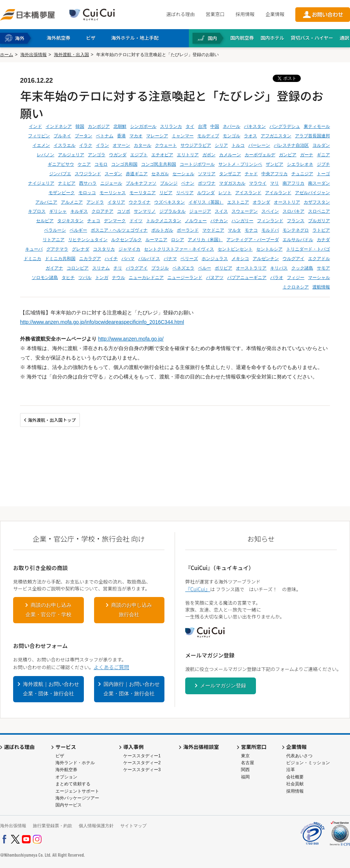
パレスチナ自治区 (291, 145)
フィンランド (270, 221)
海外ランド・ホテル (75, 763)
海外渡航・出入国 (71, 55)
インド (35, 126)
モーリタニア (143, 193)
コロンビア (78, 268)
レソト (225, 193)
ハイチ (111, 259)
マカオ (136, 136)
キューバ (34, 249)
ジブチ (323, 164)
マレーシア (157, 136)
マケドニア (213, 230)
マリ (275, 183)
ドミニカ (32, 259)
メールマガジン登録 (223, 686)
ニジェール (111, 183)
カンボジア (99, 126)
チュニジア (302, 174)
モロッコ (87, 193)
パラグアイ (137, 268)
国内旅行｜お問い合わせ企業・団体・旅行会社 (132, 689)
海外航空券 (66, 770)
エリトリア (188, 155)
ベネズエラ (183, 268)
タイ (190, 126)
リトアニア (54, 240)
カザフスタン (317, 202)
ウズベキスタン (170, 202)
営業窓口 (215, 14)
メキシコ (240, 259)
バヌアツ (215, 278)
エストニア (238, 202)
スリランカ (171, 126)
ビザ (60, 756)
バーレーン (259, 145)
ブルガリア (319, 221)
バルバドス (149, 259)
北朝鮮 (120, 126)
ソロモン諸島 (45, 278)
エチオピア (162, 155)
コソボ (124, 211)
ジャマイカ (129, 249)
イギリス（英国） (206, 202)
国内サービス (69, 805)
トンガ (102, 278)
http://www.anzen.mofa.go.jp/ (131, 339)
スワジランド (88, 174)
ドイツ (136, 221)
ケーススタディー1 (142, 756)
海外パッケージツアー (77, 798)
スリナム (101, 268)
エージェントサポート (77, 791)
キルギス (79, 211)
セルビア (45, 221)
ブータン (83, 136)
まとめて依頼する (73, 784)
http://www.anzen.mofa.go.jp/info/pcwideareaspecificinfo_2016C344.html (102, 322)
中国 (215, 126)
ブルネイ (62, 136)
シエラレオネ (300, 164)
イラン (102, 145)
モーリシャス (113, 193)
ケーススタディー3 (142, 770)
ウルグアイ (293, 259)
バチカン (219, 221)
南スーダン (319, 183)
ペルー (205, 268)
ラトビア (321, 230)
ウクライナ (140, 202)
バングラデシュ (285, 126)
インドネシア (59, 126)
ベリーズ (189, 259)
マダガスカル (232, 183)
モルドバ (270, 230)
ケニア (84, 164)
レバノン (46, 155)
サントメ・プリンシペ (240, 164)
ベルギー (78, 230)
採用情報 (245, 14)
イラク (86, 145)
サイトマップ (133, 826)
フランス (296, 221)
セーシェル (183, 174)
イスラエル (65, 145)
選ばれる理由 (180, 14)
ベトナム (105, 136)
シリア (221, 145)
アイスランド (248, 193)
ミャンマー (183, 136)
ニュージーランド (185, 278)
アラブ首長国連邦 (312, 136)
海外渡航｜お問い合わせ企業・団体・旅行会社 (51, 689)
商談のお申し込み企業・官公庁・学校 (48, 610)
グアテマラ (57, 249)
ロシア (178, 240)
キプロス (37, 211)
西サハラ (88, 183)
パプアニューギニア (247, 278)
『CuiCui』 (198, 589)
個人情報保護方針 (96, 826)
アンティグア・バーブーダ (253, 240)
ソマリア (207, 174)
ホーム (7, 55)
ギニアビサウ (61, 164)
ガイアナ (54, 268)
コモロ (101, 164)
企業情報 (275, 14)
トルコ (238, 145)
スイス (221, 211)
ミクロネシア (296, 287)
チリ (118, 268)
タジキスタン (70, 221)
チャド (251, 174)
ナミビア (67, 183)
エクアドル (319, 259)
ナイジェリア (41, 183)
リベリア (185, 193)
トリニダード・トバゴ (308, 249)
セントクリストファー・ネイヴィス (179, 249)
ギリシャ (58, 211)
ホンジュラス (215, 259)
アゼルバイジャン (312, 193)
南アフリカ (293, 183)
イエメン (41, 145)
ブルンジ (169, 183)
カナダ (323, 240)
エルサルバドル (298, 240)
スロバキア (293, 211)
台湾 (202, 126)
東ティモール (317, 126)
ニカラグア (90, 259)
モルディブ (208, 136)
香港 (121, 136)
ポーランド (188, 230)
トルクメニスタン (164, 221)
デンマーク (115, 221)
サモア (323, 268)
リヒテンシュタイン (88, 240)
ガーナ (307, 155)
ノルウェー (196, 221)
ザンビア (275, 164)
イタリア (116, 202)
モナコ (251, 230)
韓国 (80, 126)
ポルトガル (162, 230)
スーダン (113, 174)
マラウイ (258, 183)
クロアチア (102, 211)
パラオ (277, 278)
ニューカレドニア (146, 278)
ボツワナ (207, 183)
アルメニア (72, 202)
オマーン (121, 145)
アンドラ (95, 202)
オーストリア (287, 202)
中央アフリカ (275, 174)
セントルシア (269, 249)
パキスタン (255, 126)
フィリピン (39, 136)
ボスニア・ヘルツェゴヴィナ (119, 230)
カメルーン (230, 155)
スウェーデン (245, 211)
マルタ (234, 230)
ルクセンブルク (127, 240)
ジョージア (200, 211)
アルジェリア (71, 155)
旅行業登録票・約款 (52, 826)
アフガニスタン (276, 136)
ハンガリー (242, 221)
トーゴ (323, 174)
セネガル (160, 174)
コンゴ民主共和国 (159, 164)
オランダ (261, 202)
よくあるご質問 (111, 667)
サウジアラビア (196, 145)
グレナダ (81, 249)
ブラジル (160, 268)
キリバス (279, 268)
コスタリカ (104, 249)
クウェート (166, 145)
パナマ (170, 259)
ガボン (209, 155)
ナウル (118, 278)
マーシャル (319, 278)
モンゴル (232, 136)
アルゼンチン (266, 259)
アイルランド (278, 193)
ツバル (85, 278)
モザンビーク (62, 193)
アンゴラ (97, 155)
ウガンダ (118, 155)
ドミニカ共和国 (60, 259)
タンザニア (230, 174)
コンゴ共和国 (124, 164)
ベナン (188, 183)
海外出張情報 (34, 55)
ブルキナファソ (141, 183)
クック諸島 (302, 268)
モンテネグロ (296, 230)
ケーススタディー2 (142, 763)
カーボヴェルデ (260, 155)
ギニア (323, 155)
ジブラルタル (172, 211)
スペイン (270, 211)
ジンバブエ (60, 174)
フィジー (296, 278)
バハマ (128, 259)
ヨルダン (321, 145)
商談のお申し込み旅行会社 (132, 610)
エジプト (139, 155)
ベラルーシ (55, 230)
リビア (166, 193)
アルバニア (46, 202)
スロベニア (319, 211)
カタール (143, 145)
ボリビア (223, 268)
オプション (66, 777)
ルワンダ (206, 193)
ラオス (250, 136)
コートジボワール (197, 164)
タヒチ (68, 278)
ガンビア (288, 155)
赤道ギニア (137, 174)
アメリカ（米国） (205, 240)
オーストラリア (251, 268)
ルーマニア (156, 240)
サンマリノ (145, 211)
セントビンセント (235, 249)
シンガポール (143, 126)
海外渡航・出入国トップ (52, 420)
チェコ (94, 221)
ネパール (232, 126)
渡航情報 (321, 287)
